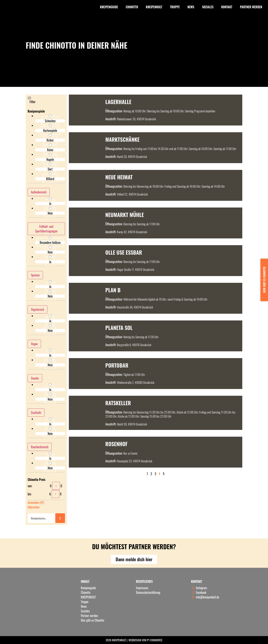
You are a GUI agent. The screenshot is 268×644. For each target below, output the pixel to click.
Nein (50, 213)
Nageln (50, 159)
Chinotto (132, 7)
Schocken (50, 121)
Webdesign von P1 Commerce (145, 640)
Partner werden (251, 7)
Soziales (208, 7)
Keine (50, 150)
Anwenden (36, 502)
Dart (50, 169)
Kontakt (227, 7)
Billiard (50, 179)
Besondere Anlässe (50, 242)
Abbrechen (34, 507)
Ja (50, 203)
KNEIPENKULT (154, 7)
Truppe (175, 7)
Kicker (50, 140)
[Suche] (60, 518)
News (191, 7)
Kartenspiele (50, 130)
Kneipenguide (109, 7)
